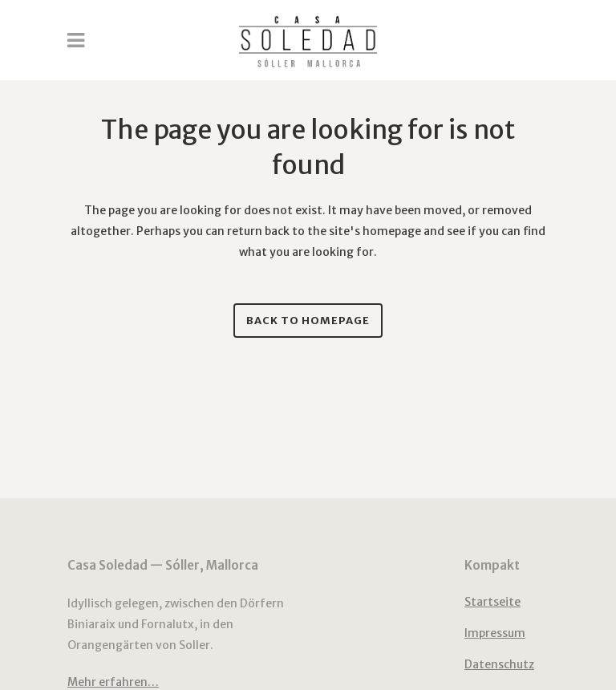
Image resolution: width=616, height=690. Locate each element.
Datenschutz (499, 664)
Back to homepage (308, 321)
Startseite (492, 602)
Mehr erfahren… (113, 682)
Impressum (495, 633)
